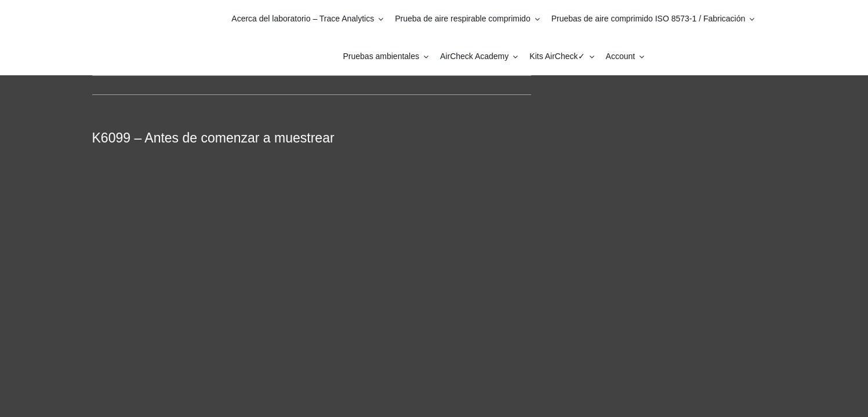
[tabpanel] (312, 251)
